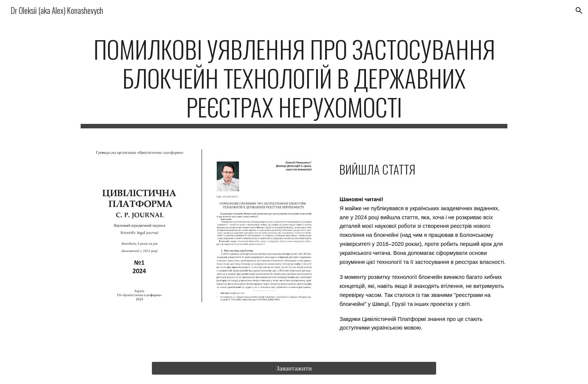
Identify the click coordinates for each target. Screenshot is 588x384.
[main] (294, 81)
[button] (579, 11)
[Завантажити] (294, 368)
